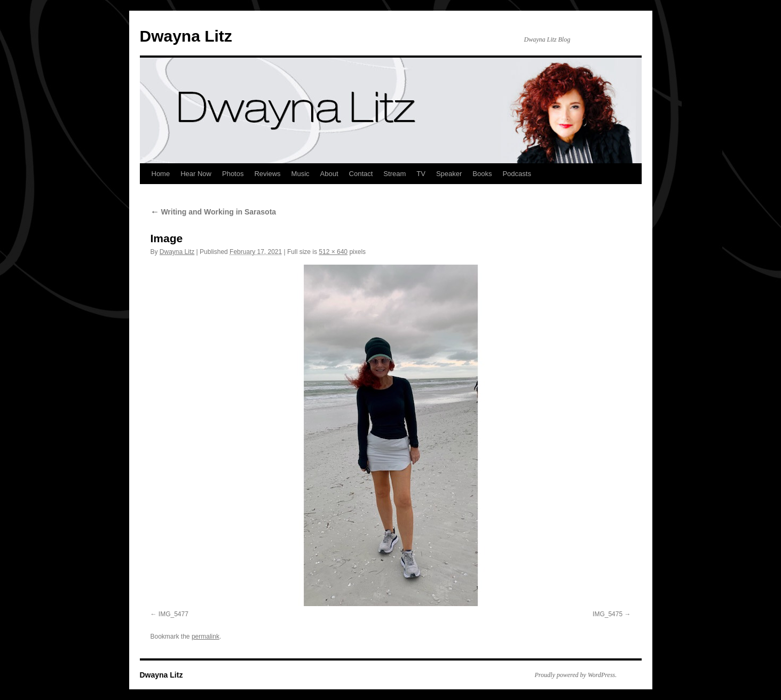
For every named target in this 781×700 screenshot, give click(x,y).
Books (482, 174)
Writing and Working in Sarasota (214, 212)
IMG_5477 (173, 614)
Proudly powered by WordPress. (576, 675)
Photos (233, 174)
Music (301, 174)
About (329, 174)
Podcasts (516, 174)
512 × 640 (333, 252)
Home (161, 174)
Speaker (449, 174)
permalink (206, 637)
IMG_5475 (608, 614)
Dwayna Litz (186, 36)
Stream (395, 174)
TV (421, 174)
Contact (361, 174)
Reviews (267, 174)
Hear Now (196, 174)
